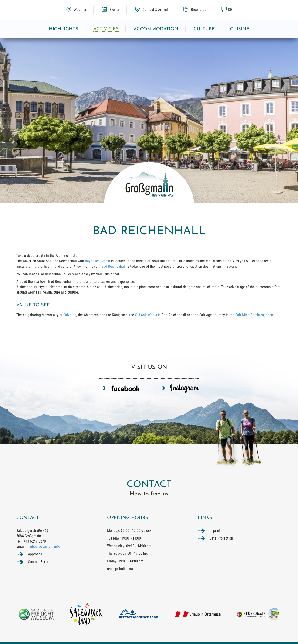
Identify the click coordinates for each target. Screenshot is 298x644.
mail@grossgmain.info (43, 546)
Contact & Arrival (151, 10)
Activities (106, 29)
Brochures (195, 10)
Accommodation (156, 29)
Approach (35, 554)
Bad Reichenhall (113, 266)
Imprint (215, 531)
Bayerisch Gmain (98, 261)
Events (110, 10)
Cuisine (240, 29)
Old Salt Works (146, 315)
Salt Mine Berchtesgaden (254, 315)
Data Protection (221, 538)
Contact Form (38, 562)
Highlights (64, 29)
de (227, 10)
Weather (76, 10)
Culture (204, 29)
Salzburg (70, 315)
